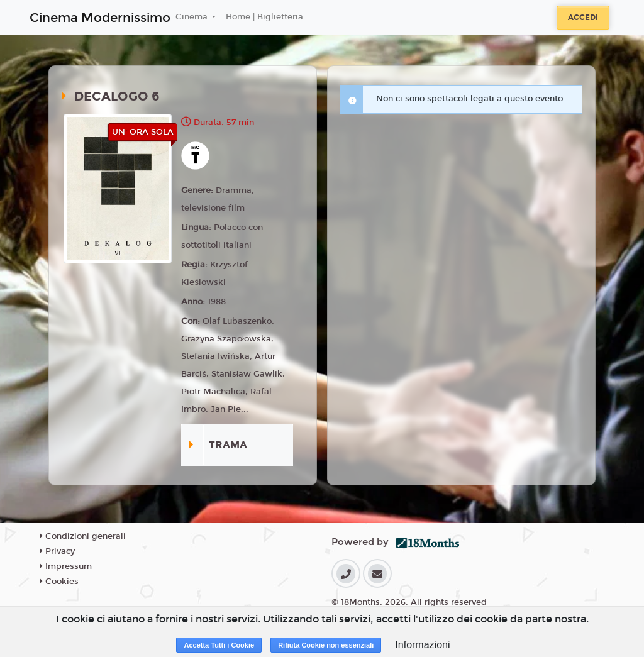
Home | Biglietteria (264, 17)
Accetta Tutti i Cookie (219, 645)
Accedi (583, 18)
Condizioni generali (83, 536)
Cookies (59, 582)
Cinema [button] (193, 17)
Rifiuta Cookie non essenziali (326, 645)
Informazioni (422, 645)
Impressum (66, 566)
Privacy (57, 551)
